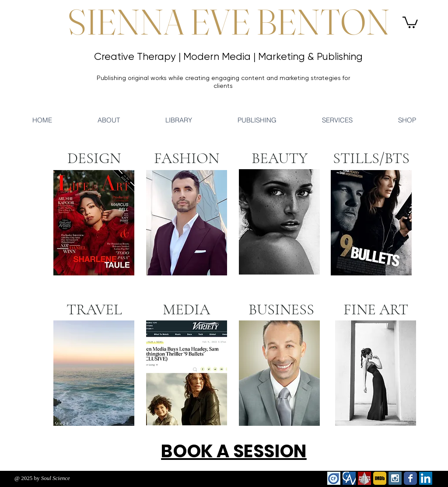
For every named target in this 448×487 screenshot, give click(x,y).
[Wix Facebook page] (410, 478)
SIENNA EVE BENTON (229, 22)
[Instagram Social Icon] (395, 478)
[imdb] (380, 478)
